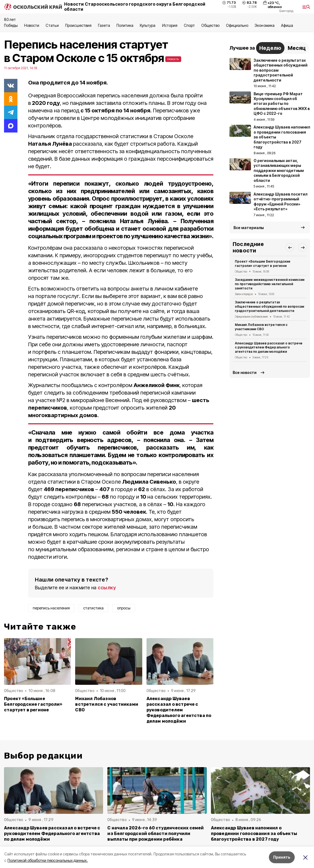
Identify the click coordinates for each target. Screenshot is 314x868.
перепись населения (51, 608)
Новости (32, 25)
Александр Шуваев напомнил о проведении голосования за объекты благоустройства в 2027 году (254, 834)
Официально (237, 25)
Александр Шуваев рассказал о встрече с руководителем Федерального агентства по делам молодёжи (179, 710)
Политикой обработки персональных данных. (48, 860)
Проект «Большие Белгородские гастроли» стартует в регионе (33, 704)
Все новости (245, 372)
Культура (148, 25)
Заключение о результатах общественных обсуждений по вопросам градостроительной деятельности (269, 306)
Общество (210, 25)
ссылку (107, 588)
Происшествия (78, 25)
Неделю (270, 48)
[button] (290, 247)
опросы (124, 608)
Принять (282, 857)
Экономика (264, 25)
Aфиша (287, 25)
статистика (93, 608)
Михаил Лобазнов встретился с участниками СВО (107, 704)
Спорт (189, 25)
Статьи (52, 25)
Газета (104, 25)
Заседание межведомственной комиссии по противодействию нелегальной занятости (270, 284)
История (170, 25)
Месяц (297, 48)
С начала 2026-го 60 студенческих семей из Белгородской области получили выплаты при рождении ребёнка (156, 834)
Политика (125, 25)
